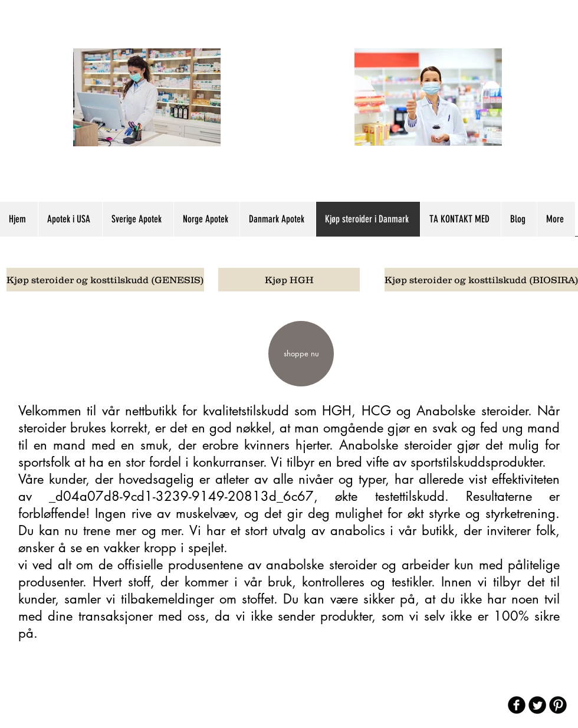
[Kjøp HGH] (289, 280)
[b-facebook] (517, 705)
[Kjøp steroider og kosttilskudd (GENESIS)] (105, 280)
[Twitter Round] (537, 705)
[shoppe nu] (301, 354)
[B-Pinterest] (558, 705)
